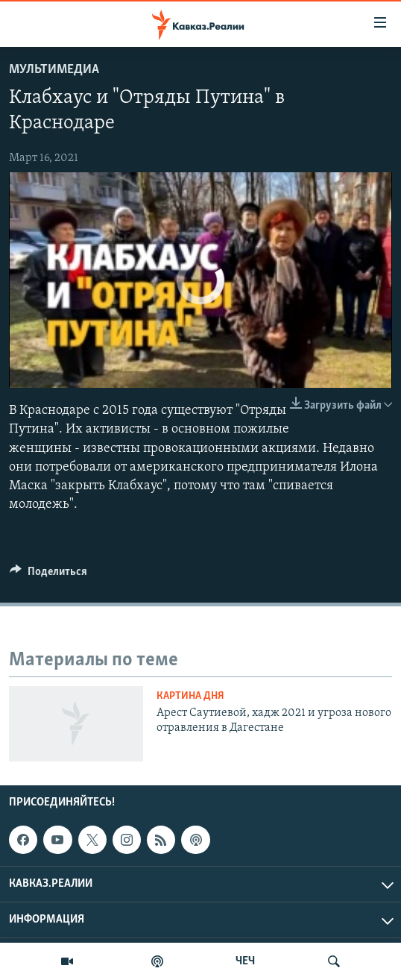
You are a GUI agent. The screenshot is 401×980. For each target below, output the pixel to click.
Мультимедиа (54, 70)
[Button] (48, 575)
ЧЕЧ (245, 961)
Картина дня (190, 696)
